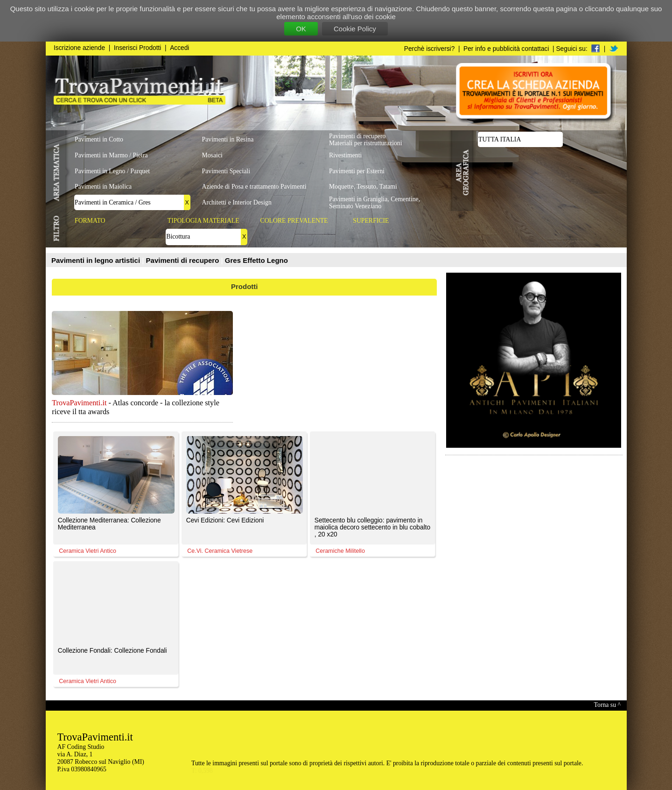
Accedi (179, 48)
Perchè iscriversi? (430, 49)
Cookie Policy (355, 29)
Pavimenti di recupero (184, 260)
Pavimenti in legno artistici (97, 260)
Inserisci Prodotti (138, 48)
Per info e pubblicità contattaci (506, 49)
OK (301, 29)
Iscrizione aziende (79, 48)
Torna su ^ (607, 705)
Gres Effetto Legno (256, 260)
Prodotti (245, 286)
